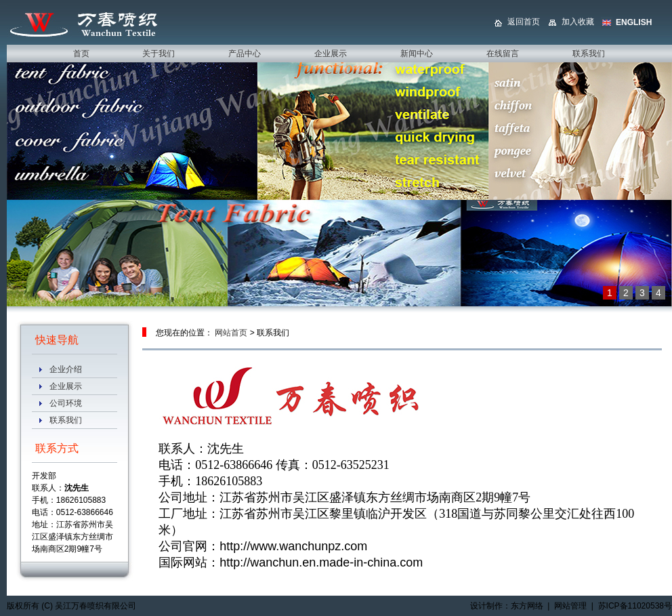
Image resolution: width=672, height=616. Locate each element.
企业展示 (66, 386)
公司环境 (66, 403)
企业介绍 (66, 369)
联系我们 (66, 420)
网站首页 (231, 333)
